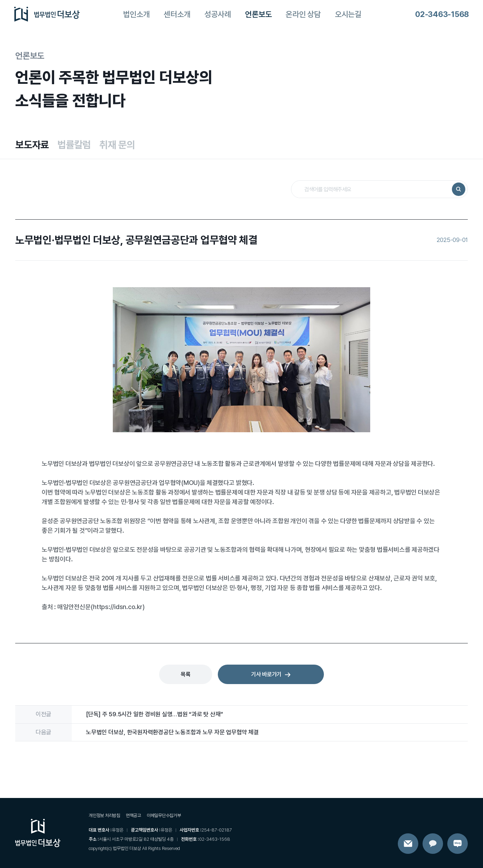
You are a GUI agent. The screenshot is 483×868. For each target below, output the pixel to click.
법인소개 (136, 14)
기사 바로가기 (271, 674)
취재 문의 (117, 145)
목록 (186, 674)
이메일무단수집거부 (164, 815)
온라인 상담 (303, 14)
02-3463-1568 (442, 14)
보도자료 (32, 145)
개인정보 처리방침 (104, 815)
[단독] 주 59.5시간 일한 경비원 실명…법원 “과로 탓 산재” (155, 714)
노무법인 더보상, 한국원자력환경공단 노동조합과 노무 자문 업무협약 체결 (172, 732)
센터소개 (177, 14)
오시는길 (348, 14)
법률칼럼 (74, 145)
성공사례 (218, 14)
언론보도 (258, 14)
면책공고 (133, 815)
